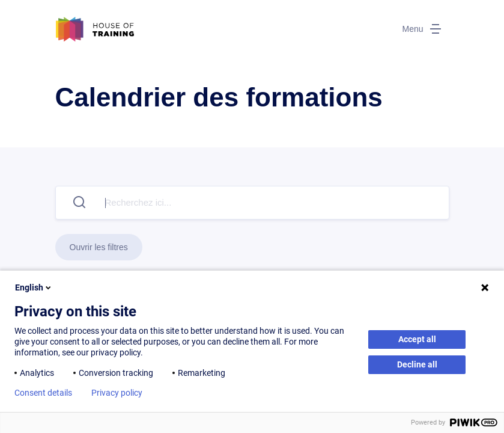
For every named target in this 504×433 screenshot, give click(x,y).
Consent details (43, 393)
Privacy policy (117, 393)
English (34, 287)
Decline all (417, 364)
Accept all (417, 339)
